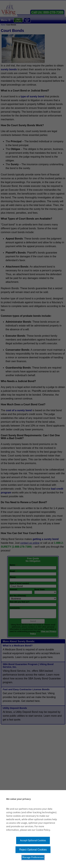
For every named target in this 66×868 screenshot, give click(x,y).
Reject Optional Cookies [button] (33, 850)
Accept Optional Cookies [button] (33, 840)
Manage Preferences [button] (33, 857)
